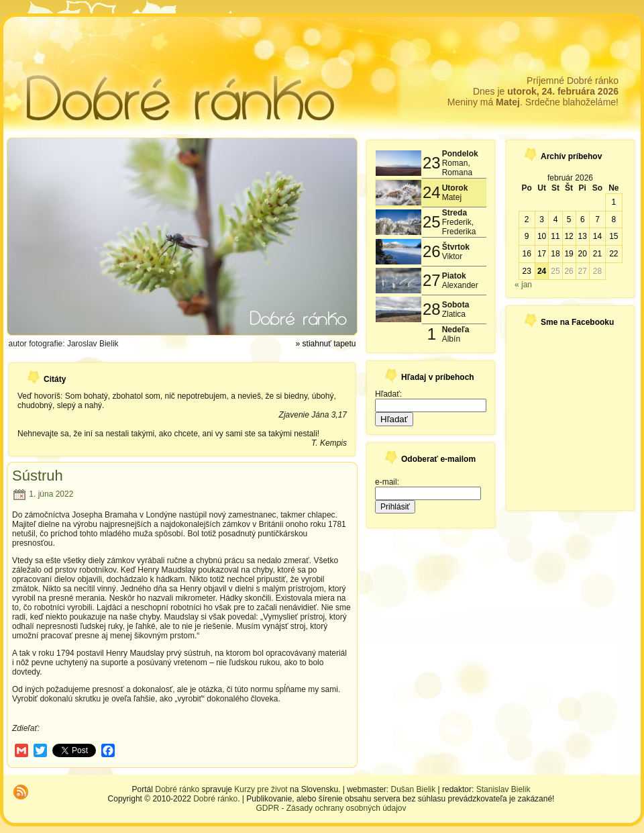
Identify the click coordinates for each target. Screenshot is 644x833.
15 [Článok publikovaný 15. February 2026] (613, 236)
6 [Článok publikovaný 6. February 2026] (583, 219)
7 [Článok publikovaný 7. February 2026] (597, 219)
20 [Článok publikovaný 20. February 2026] (583, 254)
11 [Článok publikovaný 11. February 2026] (555, 236)
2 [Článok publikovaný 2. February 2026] (527, 219)
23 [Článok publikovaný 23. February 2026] (526, 271)
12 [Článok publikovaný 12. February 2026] (569, 236)
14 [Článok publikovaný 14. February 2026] (597, 236)
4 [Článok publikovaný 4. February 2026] (556, 219)
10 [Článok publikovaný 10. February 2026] (542, 236)
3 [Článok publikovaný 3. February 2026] (542, 219)
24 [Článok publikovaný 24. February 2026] (542, 271)
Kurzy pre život (261, 789)
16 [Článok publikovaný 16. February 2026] (526, 254)
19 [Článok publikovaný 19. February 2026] (569, 254)
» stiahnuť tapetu (326, 344)
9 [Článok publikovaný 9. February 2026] (527, 236)
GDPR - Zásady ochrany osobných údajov (331, 808)
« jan (523, 285)
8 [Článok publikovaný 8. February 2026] (613, 219)
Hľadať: (388, 394)
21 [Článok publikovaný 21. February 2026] (597, 254)
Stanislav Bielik (503, 789)
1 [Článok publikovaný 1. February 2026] (613, 202)
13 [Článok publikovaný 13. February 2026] (583, 236)
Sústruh (38, 476)
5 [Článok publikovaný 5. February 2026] (569, 219)
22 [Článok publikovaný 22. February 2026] (613, 254)
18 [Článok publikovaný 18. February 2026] (555, 254)
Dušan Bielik (414, 789)
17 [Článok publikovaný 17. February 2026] (542, 254)
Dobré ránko (177, 789)
